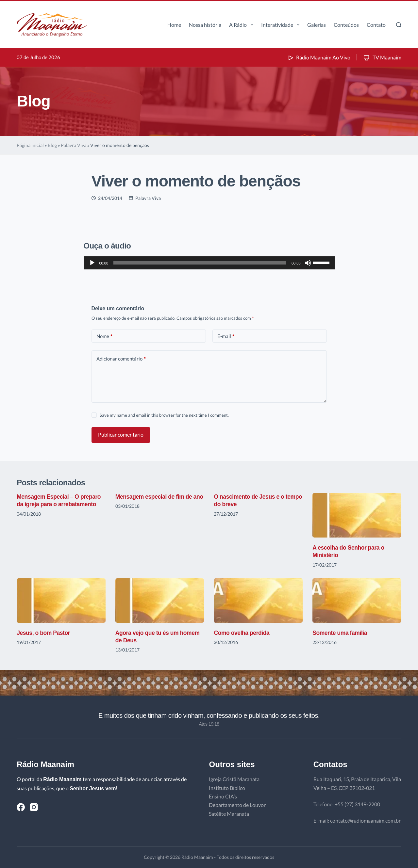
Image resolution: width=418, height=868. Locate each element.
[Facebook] (21, 807)
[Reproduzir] (92, 263)
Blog (52, 145)
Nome (104, 336)
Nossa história (205, 25)
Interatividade (282, 25)
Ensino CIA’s (223, 796)
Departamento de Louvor (237, 805)
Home (174, 25)
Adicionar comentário (121, 359)
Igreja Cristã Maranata (234, 779)
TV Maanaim (382, 57)
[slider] (200, 263)
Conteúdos (346, 25)
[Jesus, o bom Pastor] (61, 601)
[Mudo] (308, 263)
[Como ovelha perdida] (258, 601)
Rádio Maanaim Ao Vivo (319, 57)
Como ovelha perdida (242, 633)
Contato (376, 25)
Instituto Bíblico (227, 788)
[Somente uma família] (357, 601)
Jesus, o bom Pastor (44, 633)
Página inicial (30, 145)
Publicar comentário (121, 434)
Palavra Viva (74, 145)
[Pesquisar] (399, 25)
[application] (209, 263)
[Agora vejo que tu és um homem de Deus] (160, 601)
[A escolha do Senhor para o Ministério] (357, 515)
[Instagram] (34, 807)
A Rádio (242, 25)
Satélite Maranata (229, 814)
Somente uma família (341, 633)
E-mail (226, 336)
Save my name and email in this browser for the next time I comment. (164, 415)
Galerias (317, 25)
